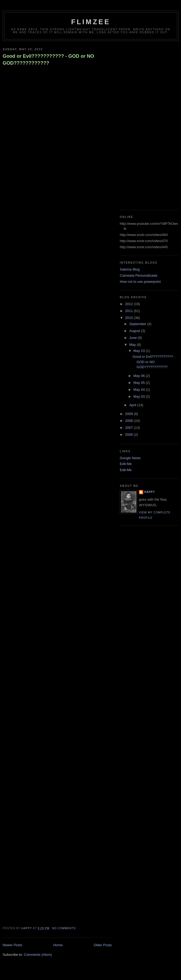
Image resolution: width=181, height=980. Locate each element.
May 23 (139, 351)
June (134, 338)
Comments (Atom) (38, 955)
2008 (129, 421)
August (135, 331)
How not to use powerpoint (140, 282)
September (138, 324)
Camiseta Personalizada (139, 275)
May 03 (139, 396)
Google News (130, 458)
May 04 (139, 390)
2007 (129, 428)
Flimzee (91, 22)
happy (150, 492)
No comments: (65, 928)
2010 (129, 318)
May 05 (139, 383)
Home (58, 945)
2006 (129, 435)
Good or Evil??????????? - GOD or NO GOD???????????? (48, 59)
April (133, 405)
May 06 (139, 376)
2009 (129, 414)
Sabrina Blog (130, 269)
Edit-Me (126, 464)
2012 (129, 304)
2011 (129, 311)
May (133, 345)
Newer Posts (13, 945)
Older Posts (103, 945)
